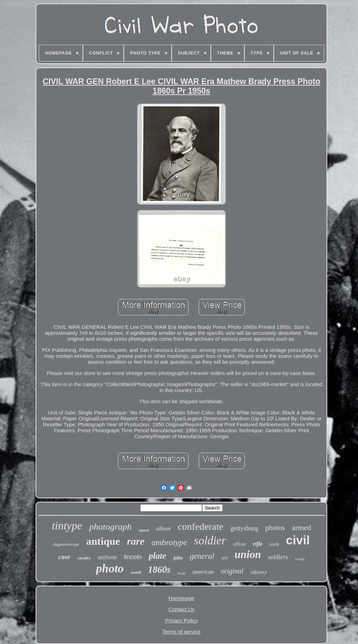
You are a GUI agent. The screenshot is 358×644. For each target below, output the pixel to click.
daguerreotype (66, 544)
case (64, 557)
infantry (259, 572)
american (203, 572)
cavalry (84, 558)
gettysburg (244, 528)
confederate (201, 526)
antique (103, 541)
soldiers (278, 557)
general (202, 556)
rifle (258, 544)
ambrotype (169, 542)
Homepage (181, 598)
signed (144, 530)
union (248, 554)
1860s (159, 570)
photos (275, 528)
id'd (224, 558)
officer (240, 544)
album (163, 529)
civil (298, 540)
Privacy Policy (181, 620)
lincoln (133, 557)
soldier (210, 541)
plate (157, 556)
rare (136, 541)
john (178, 558)
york (274, 544)
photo (110, 568)
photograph (110, 527)
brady (182, 573)
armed (302, 527)
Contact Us (181, 609)
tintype (67, 526)
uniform (108, 557)
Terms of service (181, 632)
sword (136, 572)
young (300, 559)
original (232, 571)
